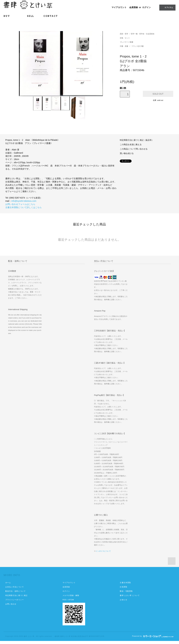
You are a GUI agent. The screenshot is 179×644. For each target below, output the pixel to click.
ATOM (71, 600)
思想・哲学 (124, 34)
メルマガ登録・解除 (71, 595)
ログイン (146, 7)
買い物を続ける (127, 153)
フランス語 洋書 (137, 46)
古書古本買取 (125, 583)
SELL (30, 16)
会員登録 (134, 7)
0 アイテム (167, 7)
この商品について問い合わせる (134, 149)
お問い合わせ (11, 604)
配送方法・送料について (15, 591)
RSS (65, 600)
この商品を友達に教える (131, 145)
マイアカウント (119, 7)
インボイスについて (103, 551)
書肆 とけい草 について (130, 595)
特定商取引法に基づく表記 (16, 595)
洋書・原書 (124, 46)
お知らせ (123, 600)
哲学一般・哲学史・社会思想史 (143, 34)
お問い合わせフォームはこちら (20, 204)
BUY (11, 16)
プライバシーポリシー (15, 600)
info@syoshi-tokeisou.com (24, 201)
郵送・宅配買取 (126, 591)
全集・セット (125, 38)
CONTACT (51, 16)
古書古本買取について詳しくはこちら (24, 207)
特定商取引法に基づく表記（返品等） (137, 140)
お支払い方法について (15, 587)
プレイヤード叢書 (127, 42)
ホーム (8, 583)
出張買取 (123, 587)
